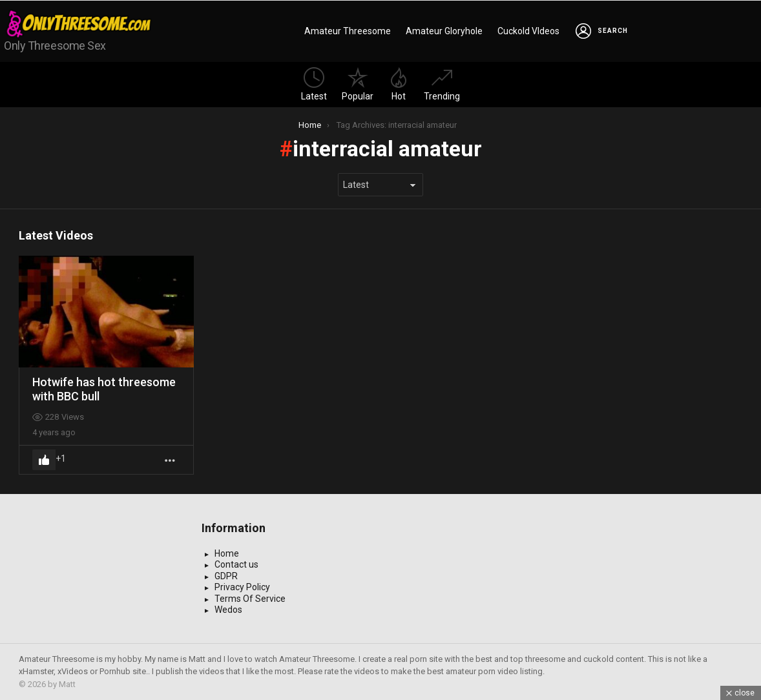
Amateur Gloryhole (444, 31)
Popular (358, 84)
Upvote (44, 460)
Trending (442, 84)
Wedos (228, 610)
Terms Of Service (250, 599)
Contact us (236, 564)
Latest (314, 84)
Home (227, 553)
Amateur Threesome (348, 31)
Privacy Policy (242, 587)
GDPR (226, 576)
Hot (399, 84)
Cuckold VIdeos (528, 31)
